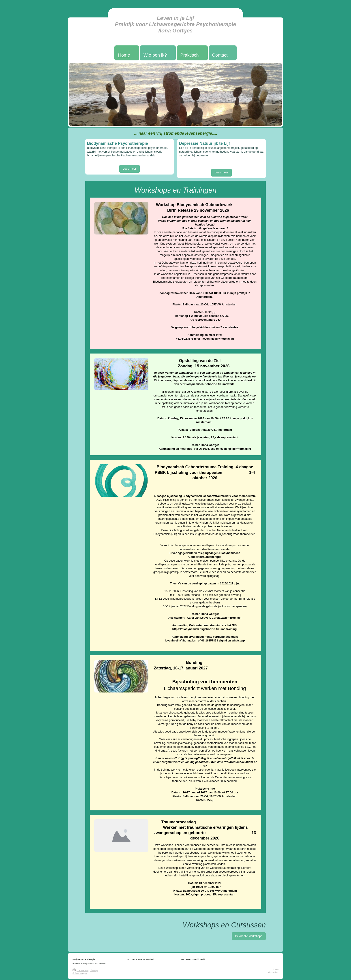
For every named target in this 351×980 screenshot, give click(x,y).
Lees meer (130, 169)
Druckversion (80, 970)
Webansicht (273, 972)
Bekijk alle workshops (249, 936)
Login (276, 969)
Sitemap (94, 970)
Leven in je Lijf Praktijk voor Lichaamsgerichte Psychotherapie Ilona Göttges (175, 24)
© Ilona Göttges (80, 973)
